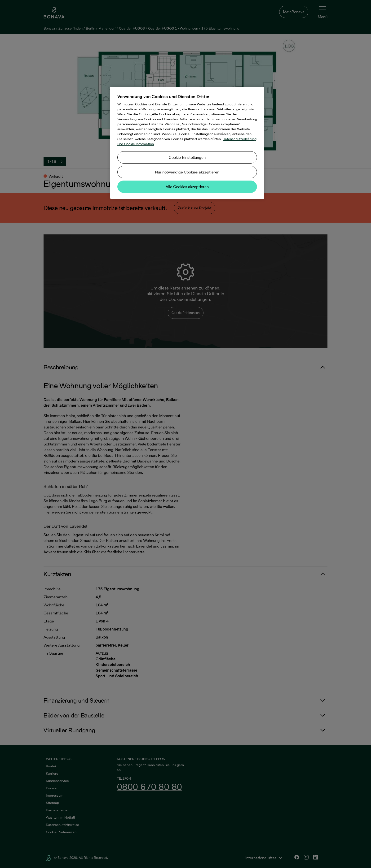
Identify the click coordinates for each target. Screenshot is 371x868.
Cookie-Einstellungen (187, 157)
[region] (187, 143)
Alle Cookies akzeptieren (187, 187)
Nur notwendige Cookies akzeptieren (187, 172)
